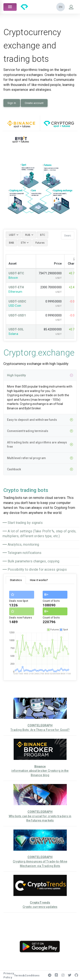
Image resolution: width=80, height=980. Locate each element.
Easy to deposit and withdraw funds (40, 420)
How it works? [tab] (39, 580)
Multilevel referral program (40, 458)
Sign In (12, 103)
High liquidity (40, 375)
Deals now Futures (21, 618)
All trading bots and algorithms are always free (40, 445)
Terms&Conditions (27, 975)
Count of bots (51, 601)
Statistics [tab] (16, 580)
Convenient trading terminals (40, 431)
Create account (34, 103)
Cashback (40, 469)
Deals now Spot (19, 601)
